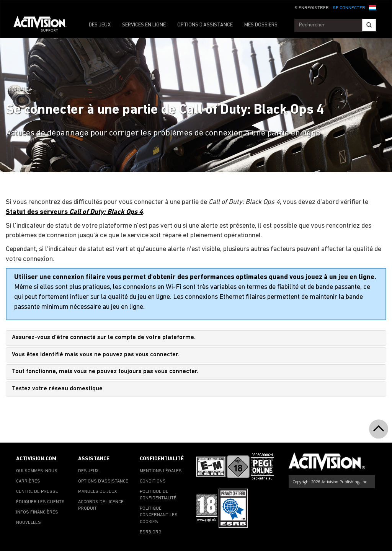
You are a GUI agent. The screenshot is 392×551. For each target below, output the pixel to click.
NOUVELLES (29, 523)
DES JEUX (100, 25)
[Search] (369, 25)
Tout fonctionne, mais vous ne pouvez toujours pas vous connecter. (105, 372)
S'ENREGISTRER (312, 8)
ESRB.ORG (151, 532)
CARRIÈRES (28, 481)
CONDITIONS (153, 481)
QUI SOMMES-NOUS (37, 471)
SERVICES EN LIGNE (144, 25)
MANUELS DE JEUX (98, 492)
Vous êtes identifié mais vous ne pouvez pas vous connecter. (96, 355)
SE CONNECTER (349, 8)
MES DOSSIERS (261, 25)
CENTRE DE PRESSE (37, 492)
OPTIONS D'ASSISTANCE (205, 25)
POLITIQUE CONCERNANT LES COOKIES (159, 515)
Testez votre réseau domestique (57, 389)
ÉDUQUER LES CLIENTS (40, 502)
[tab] (196, 338)
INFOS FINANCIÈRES (37, 512)
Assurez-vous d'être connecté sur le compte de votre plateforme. (104, 337)
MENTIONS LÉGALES (161, 471)
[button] (372, 7)
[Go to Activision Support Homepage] (44, 25)
